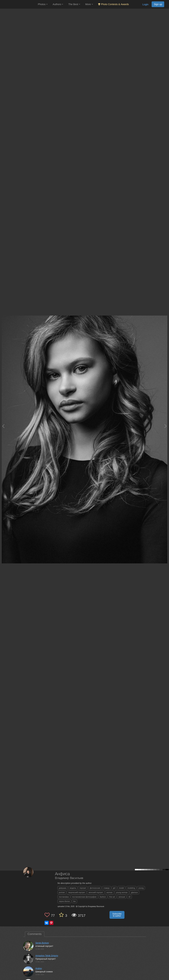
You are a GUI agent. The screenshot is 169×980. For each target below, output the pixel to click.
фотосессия (95, 888)
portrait (62, 892)
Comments (35, 934)
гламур (107, 888)
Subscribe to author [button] (117, 915)
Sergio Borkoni (42, 943)
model (121, 888)
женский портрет (96, 892)
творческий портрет (77, 892)
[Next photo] (166, 426)
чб (129, 897)
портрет (83, 888)
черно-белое (64, 901)
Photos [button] (43, 4)
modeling (131, 888)
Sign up (158, 4)
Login (145, 4)
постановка (64, 897)
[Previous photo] (3, 426)
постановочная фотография (84, 897)
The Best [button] (74, 4)
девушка (63, 888)
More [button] (89, 4)
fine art (112, 897)
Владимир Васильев (69, 878)
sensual (122, 897)
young (141, 888)
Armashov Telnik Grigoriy (47, 956)
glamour (134, 892)
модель (73, 888)
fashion (103, 897)
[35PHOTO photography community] (19, 4)
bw (75, 901)
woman (110, 892)
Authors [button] (58, 4)
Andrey (39, 968)
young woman (122, 892)
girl (114, 888)
